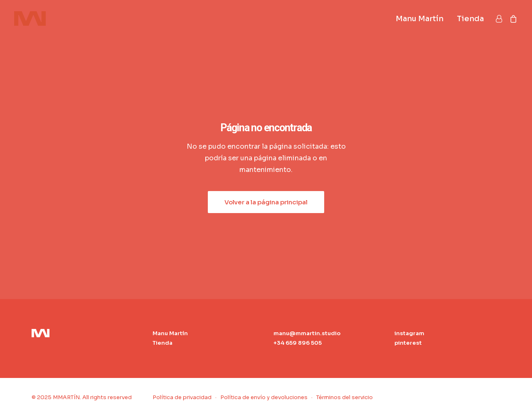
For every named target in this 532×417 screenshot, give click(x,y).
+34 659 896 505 (298, 343)
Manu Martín (420, 19)
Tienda (470, 19)
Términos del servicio (345, 397)
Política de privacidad (182, 397)
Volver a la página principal (266, 202)
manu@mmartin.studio (307, 333)
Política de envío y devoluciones (264, 397)
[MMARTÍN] (30, 18)
